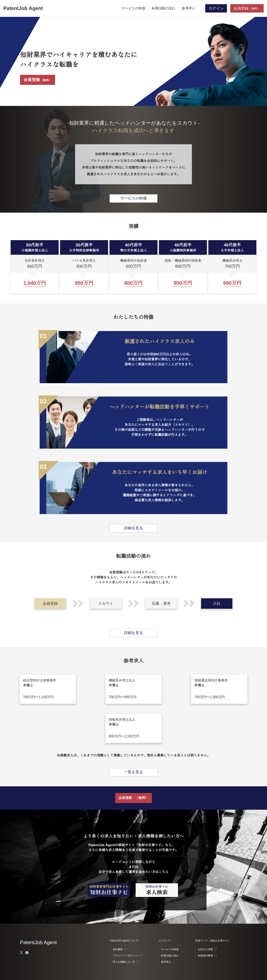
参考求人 (189, 8)
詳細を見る (133, 528)
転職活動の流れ (164, 8)
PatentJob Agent (38, 942)
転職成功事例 (205, 956)
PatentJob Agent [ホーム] (23, 8)
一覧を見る (133, 772)
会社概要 (118, 949)
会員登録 (38, 80)
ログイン (216, 8)
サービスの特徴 (133, 8)
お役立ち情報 (205, 949)
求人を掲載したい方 (124, 962)
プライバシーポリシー (125, 956)
